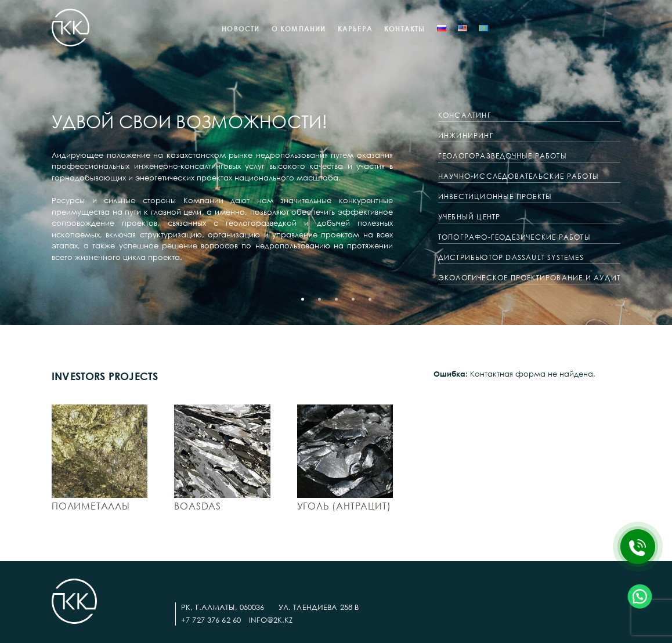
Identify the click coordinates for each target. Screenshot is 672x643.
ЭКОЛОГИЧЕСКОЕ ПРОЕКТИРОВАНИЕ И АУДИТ (529, 278)
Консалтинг (465, 115)
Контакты (405, 29)
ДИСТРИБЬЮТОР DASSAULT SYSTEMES (511, 257)
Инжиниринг (466, 136)
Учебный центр (469, 217)
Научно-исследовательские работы (519, 176)
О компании (299, 29)
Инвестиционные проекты (495, 196)
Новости (241, 29)
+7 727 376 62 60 (211, 620)
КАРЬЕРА (355, 29)
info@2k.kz (271, 620)
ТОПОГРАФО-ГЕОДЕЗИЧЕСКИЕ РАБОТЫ (514, 237)
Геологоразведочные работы (503, 156)
